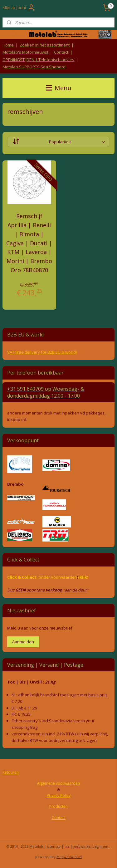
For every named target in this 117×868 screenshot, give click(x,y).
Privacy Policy (59, 795)
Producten (58, 806)
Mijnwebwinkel (69, 857)
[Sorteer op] (58, 142)
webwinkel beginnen (91, 846)
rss (67, 846)
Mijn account (19, 7)
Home (8, 45)
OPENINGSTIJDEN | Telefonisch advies (38, 60)
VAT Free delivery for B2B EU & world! (42, 352)
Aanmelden (23, 642)
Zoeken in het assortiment (45, 45)
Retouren (11, 772)
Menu (59, 88)
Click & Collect (22, 577)
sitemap (54, 846)
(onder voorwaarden (57, 577)
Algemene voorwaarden (58, 783)
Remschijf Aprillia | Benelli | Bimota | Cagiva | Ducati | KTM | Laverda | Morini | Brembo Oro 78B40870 (29, 243)
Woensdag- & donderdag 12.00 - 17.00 (46, 392)
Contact (61, 52)
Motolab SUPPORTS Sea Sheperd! (34, 67)
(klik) (83, 577)
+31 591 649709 (25, 389)
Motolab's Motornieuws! (25, 52)
